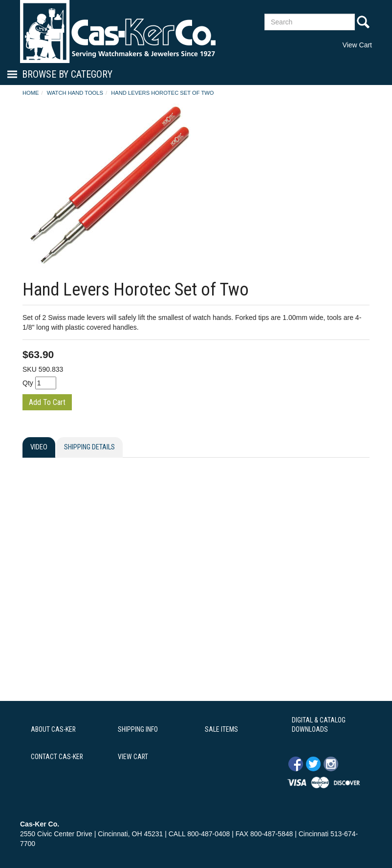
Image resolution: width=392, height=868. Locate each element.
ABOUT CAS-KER (53, 729)
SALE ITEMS (221, 729)
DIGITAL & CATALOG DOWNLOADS (319, 725)
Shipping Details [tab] (89, 447)
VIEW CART (133, 757)
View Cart (357, 45)
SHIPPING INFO (138, 729)
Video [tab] (39, 447)
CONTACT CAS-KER (57, 757)
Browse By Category (67, 74)
